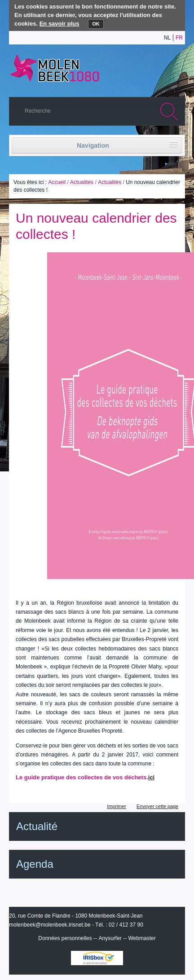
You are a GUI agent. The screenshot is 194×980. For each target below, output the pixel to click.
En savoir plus (60, 24)
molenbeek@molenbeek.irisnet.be (50, 925)
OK (96, 24)
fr (179, 38)
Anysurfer (110, 938)
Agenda (35, 864)
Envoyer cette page (157, 806)
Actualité (37, 826)
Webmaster (142, 938)
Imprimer (117, 806)
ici (151, 777)
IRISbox (97, 958)
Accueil (57, 182)
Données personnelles (65, 938)
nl (167, 38)
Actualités (82, 182)
